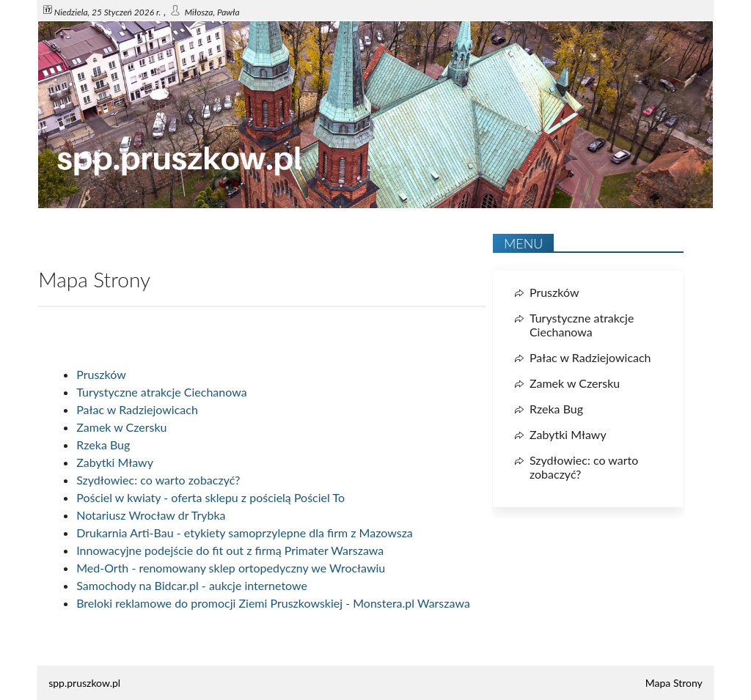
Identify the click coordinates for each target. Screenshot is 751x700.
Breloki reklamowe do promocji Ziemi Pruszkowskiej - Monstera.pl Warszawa (273, 603)
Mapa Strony (674, 683)
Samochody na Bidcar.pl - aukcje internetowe (192, 585)
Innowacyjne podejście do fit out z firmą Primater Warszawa (230, 550)
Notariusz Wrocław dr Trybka (151, 515)
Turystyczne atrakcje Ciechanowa (161, 392)
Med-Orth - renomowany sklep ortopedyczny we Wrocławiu (231, 568)
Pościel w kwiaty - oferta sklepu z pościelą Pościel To (210, 497)
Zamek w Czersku (121, 427)
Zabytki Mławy (115, 462)
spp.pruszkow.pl (84, 683)
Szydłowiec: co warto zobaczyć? (158, 480)
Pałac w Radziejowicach (137, 409)
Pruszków (101, 374)
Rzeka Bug (103, 445)
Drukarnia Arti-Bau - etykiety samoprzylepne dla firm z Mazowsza (245, 533)
